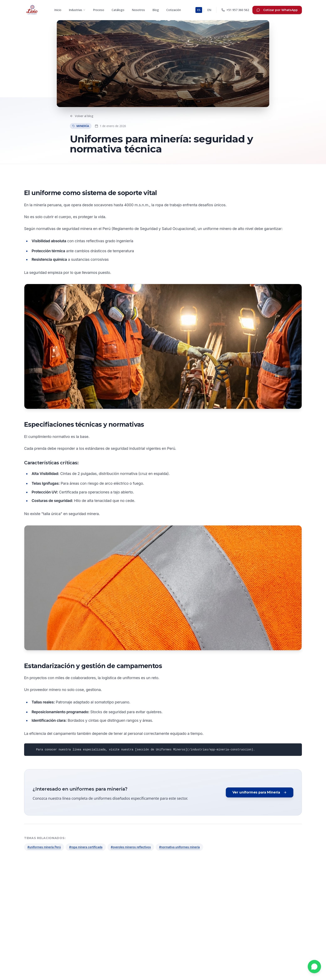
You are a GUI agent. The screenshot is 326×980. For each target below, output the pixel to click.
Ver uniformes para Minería (260, 792)
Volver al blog (82, 116)
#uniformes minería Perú (44, 847)
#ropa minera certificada (86, 847)
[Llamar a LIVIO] (235, 10)
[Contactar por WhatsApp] (314, 967)
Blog (156, 10)
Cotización (174, 10)
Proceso (99, 10)
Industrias (77, 10)
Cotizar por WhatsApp (277, 10)
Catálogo (118, 10)
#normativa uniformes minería (179, 847)
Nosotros (138, 10)
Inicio (58, 10)
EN (209, 10)
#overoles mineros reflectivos (131, 847)
